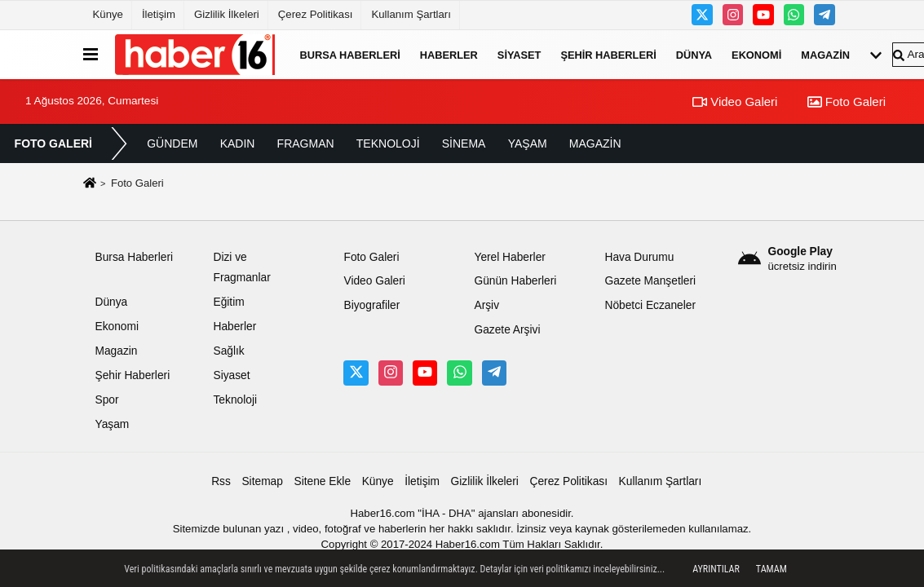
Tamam (771, 569)
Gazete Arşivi (507, 330)
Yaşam (113, 424)
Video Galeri (735, 102)
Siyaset (519, 54)
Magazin (825, 54)
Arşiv (486, 305)
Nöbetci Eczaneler (650, 305)
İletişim (159, 14)
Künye (108, 14)
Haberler (449, 54)
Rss (221, 481)
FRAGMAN (306, 143)
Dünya (694, 54)
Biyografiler (371, 305)
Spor (107, 400)
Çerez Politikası (316, 14)
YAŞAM (528, 143)
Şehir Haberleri (608, 54)
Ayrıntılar (716, 569)
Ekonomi (756, 54)
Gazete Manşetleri (650, 281)
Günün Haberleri (515, 281)
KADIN (238, 143)
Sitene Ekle (322, 481)
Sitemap (262, 481)
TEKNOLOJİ (388, 143)
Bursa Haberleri (350, 54)
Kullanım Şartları (411, 14)
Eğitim (228, 302)
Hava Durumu (639, 257)
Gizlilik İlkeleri (227, 14)
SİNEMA (464, 143)
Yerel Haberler (509, 257)
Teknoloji (235, 400)
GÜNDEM (172, 143)
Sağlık (228, 351)
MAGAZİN (595, 143)
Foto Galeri (847, 102)
